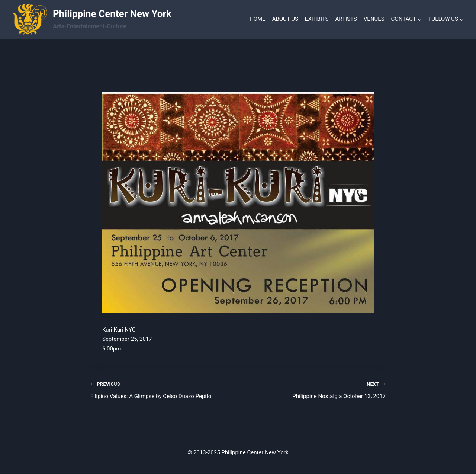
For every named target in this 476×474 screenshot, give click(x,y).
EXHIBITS (317, 19)
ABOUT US (285, 19)
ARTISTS (346, 19)
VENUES (374, 19)
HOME (258, 19)
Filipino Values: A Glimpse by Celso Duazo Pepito (161, 390)
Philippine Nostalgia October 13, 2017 (315, 390)
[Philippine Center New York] (92, 19)
